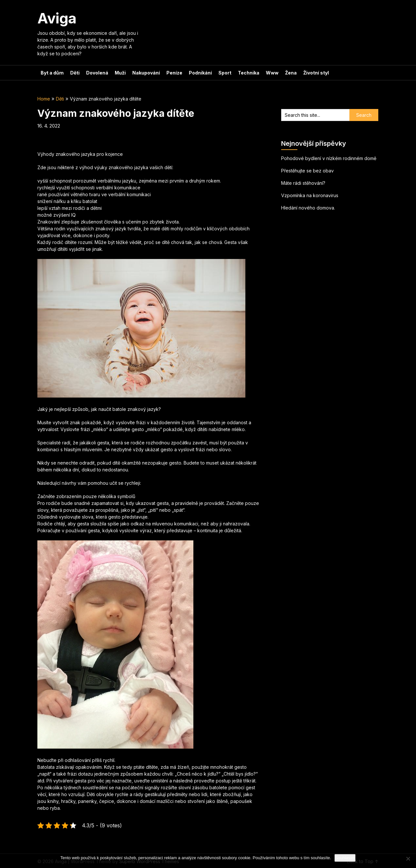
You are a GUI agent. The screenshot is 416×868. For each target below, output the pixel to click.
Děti (75, 73)
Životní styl (316, 73)
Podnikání (200, 73)
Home (44, 99)
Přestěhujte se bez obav (307, 171)
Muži (120, 73)
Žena (291, 73)
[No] (408, 859)
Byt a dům (52, 73)
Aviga (57, 18)
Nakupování (146, 73)
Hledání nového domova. (308, 208)
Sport (225, 73)
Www (272, 73)
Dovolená (97, 73)
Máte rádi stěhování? (303, 183)
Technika (249, 73)
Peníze (174, 73)
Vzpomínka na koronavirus (310, 195)
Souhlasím (345, 858)
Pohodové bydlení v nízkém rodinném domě (329, 158)
